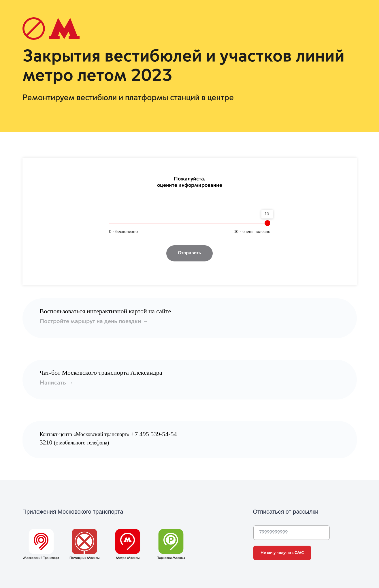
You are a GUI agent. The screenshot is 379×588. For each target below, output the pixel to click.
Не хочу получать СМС (282, 553)
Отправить (189, 253)
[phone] (292, 533)
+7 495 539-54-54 (154, 434)
